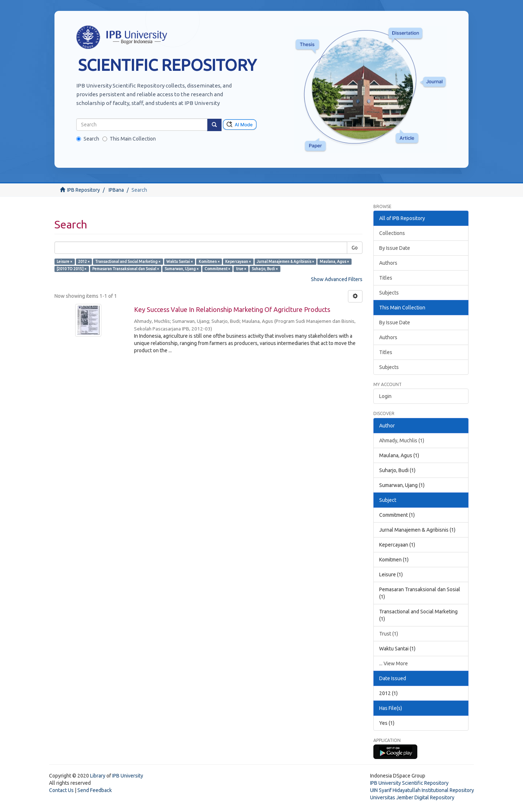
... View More (394, 663)
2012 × (84, 261)
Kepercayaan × (238, 261)
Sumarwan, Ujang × (182, 269)
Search (88, 139)
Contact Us (61, 790)
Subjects (389, 293)
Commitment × (217, 269)
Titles (386, 278)
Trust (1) (389, 634)
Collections (392, 233)
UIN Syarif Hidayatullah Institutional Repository (422, 790)
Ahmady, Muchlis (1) (402, 440)
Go (355, 248)
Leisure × (64, 261)
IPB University (128, 776)
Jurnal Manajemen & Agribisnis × (285, 261)
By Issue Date (395, 248)
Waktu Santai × (180, 261)
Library (98, 776)
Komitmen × (209, 261)
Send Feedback (95, 790)
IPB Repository (84, 190)
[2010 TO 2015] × (72, 269)
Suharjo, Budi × (265, 269)
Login (385, 396)
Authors (388, 263)
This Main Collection (129, 139)
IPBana (116, 190)
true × (241, 269)
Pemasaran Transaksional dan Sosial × (126, 269)
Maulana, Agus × (334, 261)
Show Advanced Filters (337, 279)
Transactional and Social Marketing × (128, 261)
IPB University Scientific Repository (409, 783)
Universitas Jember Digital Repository (412, 797)
